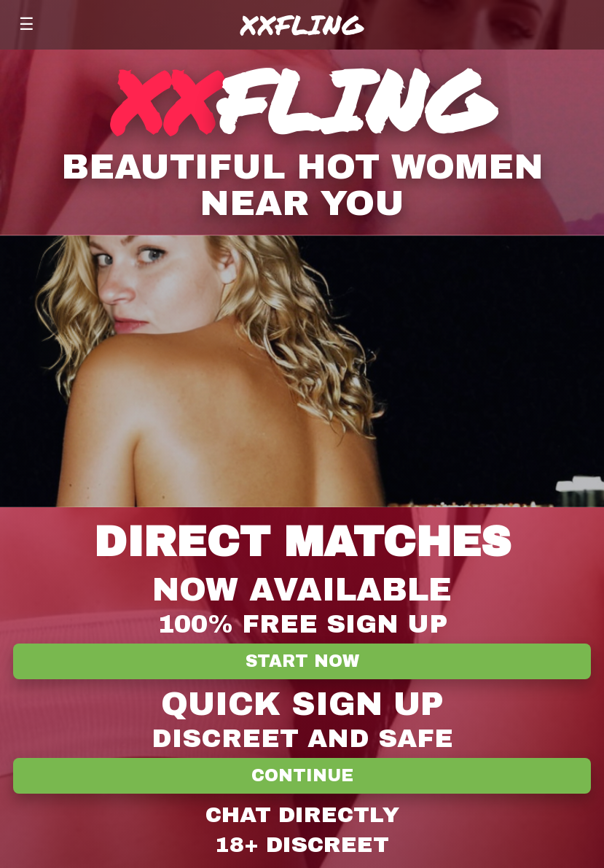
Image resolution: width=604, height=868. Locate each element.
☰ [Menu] (27, 24)
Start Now (302, 661)
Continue (302, 776)
